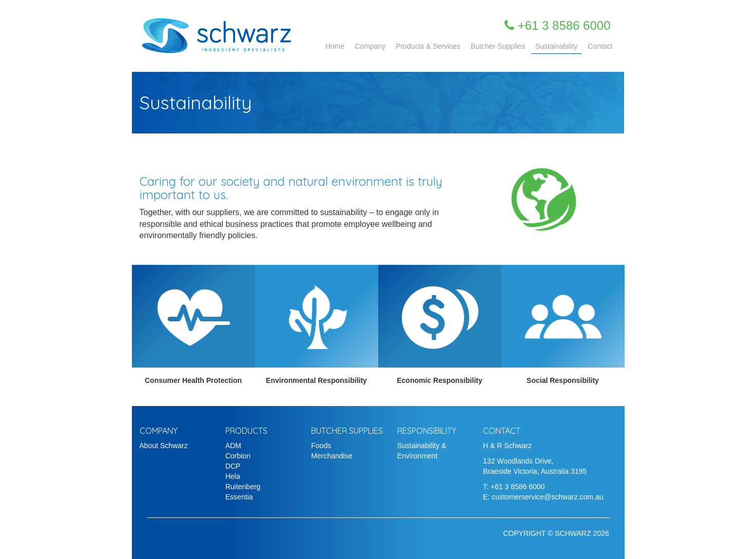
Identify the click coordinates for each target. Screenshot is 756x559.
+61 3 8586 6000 (518, 487)
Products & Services (428, 46)
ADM (233, 446)
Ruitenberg (243, 487)
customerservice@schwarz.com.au (547, 497)
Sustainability (557, 46)
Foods (321, 446)
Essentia (239, 497)
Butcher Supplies (498, 46)
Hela (233, 476)
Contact (600, 46)
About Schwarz (164, 446)
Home (335, 46)
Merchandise (332, 456)
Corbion (238, 456)
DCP (233, 466)
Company (370, 46)
